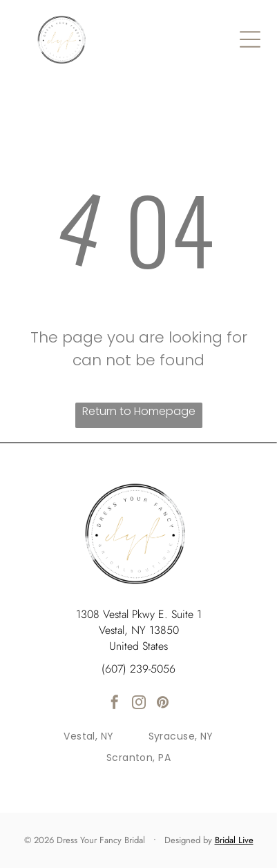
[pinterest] (163, 704)
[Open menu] (250, 39)
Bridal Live (234, 840)
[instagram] (139, 704)
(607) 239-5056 (138, 669)
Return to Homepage (139, 411)
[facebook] (115, 704)
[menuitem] (88, 737)
